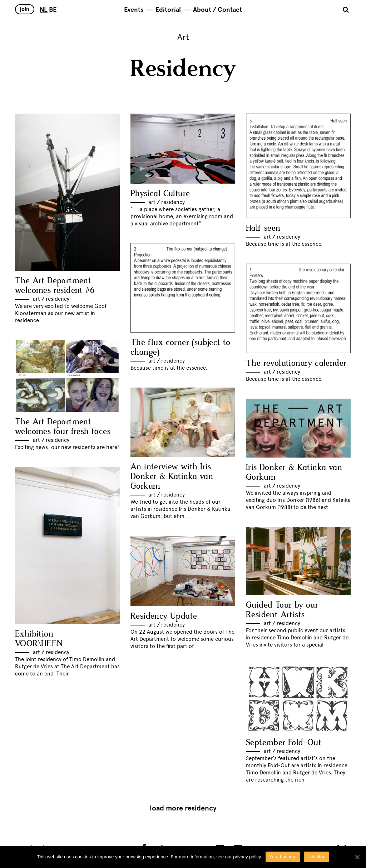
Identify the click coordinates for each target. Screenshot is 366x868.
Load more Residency (183, 808)
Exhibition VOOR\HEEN (39, 639)
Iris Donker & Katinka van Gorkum (294, 473)
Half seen (263, 228)
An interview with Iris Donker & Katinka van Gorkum (172, 477)
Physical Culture (160, 194)
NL (44, 10)
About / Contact (217, 10)
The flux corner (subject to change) (180, 348)
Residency (58, 299)
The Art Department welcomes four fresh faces (63, 427)
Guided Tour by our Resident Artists (282, 610)
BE (53, 10)
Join (25, 9)
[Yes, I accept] (357, 857)
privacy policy (247, 857)
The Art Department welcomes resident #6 (55, 286)
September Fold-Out (284, 743)
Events (134, 10)
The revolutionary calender (296, 363)
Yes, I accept (283, 857)
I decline (316, 857)
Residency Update (164, 616)
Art (36, 299)
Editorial (168, 10)
